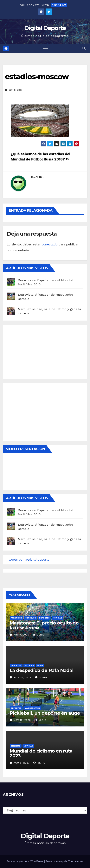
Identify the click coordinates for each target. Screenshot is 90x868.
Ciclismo (16, 746)
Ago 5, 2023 (22, 763)
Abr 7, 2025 (21, 635)
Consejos (30, 618)
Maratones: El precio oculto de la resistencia (44, 625)
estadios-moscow (37, 77)
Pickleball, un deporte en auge (45, 713)
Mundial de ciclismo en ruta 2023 (41, 753)
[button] (84, 48)
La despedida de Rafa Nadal (42, 670)
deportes (44, 618)
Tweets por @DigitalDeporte (28, 560)
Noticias (57, 618)
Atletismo (16, 618)
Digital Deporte (45, 28)
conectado (49, 244)
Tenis (40, 665)
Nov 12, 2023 (22, 720)
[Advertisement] (36, 351)
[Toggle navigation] (46, 48)
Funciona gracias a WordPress (25, 861)
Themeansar (76, 861)
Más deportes (32, 708)
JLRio (40, 177)
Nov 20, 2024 (22, 677)
